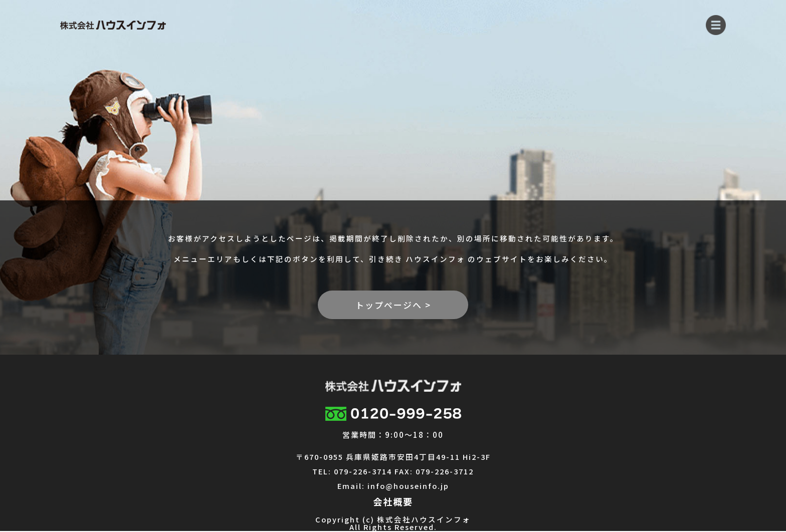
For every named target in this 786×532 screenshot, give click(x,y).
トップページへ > (393, 305)
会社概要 (393, 501)
